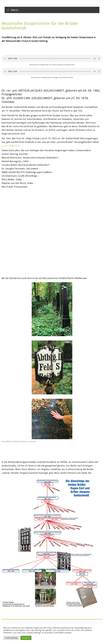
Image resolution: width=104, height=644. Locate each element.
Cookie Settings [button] (11, 638)
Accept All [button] (26, 638)
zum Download (11, 146)
